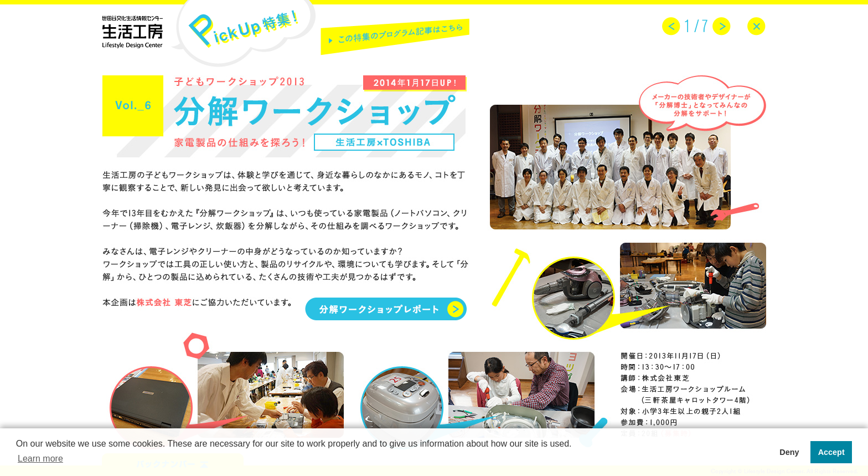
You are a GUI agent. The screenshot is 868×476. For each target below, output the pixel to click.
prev (671, 26)
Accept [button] (831, 452)
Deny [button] (789, 452)
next (722, 26)
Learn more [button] (40, 459)
